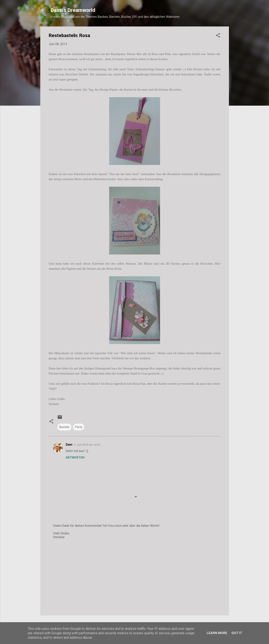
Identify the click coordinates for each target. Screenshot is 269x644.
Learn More (217, 633)
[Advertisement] (135, 576)
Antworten (75, 457)
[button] (218, 36)
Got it (237, 633)
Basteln (64, 427)
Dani (69, 445)
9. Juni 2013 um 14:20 (87, 445)
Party (79, 427)
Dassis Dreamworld (73, 10)
